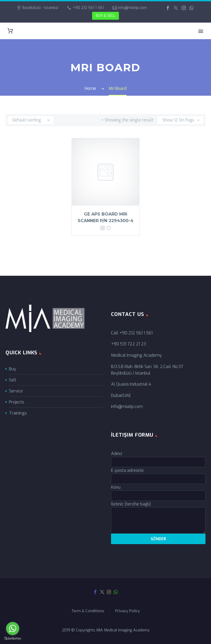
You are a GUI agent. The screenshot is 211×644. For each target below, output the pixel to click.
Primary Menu (201, 31)
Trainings (18, 413)
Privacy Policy (127, 611)
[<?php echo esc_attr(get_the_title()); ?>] (102, 228)
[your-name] (158, 462)
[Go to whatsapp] (13, 628)
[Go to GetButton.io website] (13, 639)
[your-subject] (158, 496)
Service (16, 391)
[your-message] (158, 520)
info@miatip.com (132, 8)
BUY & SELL (105, 16)
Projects (17, 402)
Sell (13, 380)
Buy (12, 369)
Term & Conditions (88, 611)
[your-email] (158, 479)
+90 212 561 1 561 (88, 8)
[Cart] (10, 31)
